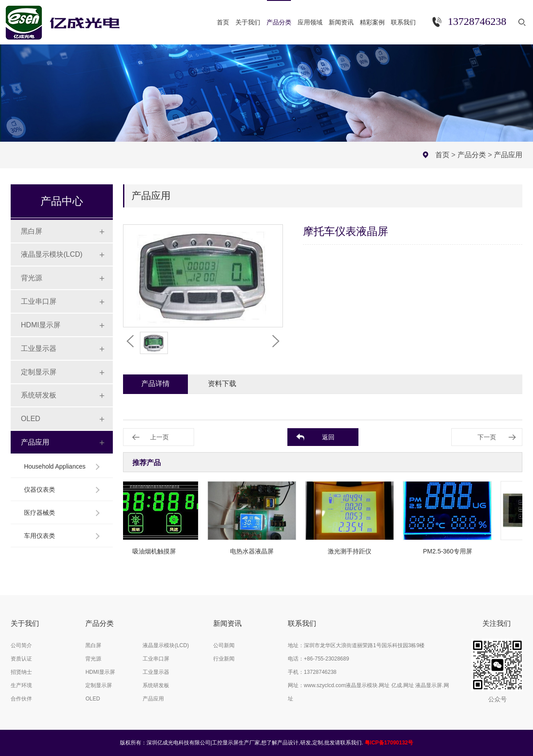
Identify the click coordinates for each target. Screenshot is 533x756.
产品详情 (155, 384)
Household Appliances (55, 466)
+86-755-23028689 (326, 659)
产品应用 (508, 155)
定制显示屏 (39, 372)
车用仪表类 (40, 536)
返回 (328, 437)
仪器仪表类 (40, 489)
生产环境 (21, 685)
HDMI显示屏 (41, 325)
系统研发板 (39, 395)
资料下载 (222, 384)
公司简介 (21, 645)
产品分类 (472, 155)
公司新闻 (224, 645)
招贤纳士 (21, 672)
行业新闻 (224, 659)
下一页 (487, 437)
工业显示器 (39, 348)
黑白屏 (32, 231)
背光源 (32, 278)
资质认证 (21, 659)
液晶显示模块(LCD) (52, 254)
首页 (442, 155)
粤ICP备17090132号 (389, 743)
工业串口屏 (39, 301)
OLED (31, 419)
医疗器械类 (40, 513)
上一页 (159, 437)
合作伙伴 (21, 699)
